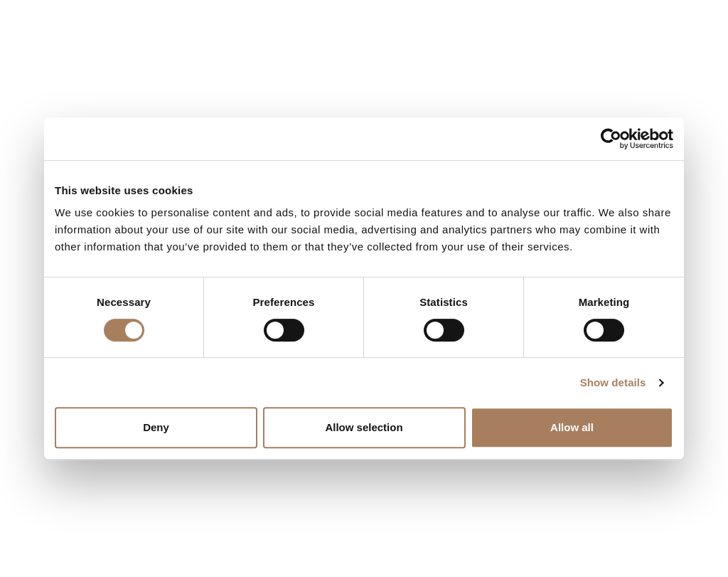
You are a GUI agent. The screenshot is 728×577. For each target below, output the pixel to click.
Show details (613, 382)
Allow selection (364, 427)
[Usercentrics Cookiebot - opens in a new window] (611, 139)
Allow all (572, 427)
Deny (156, 427)
